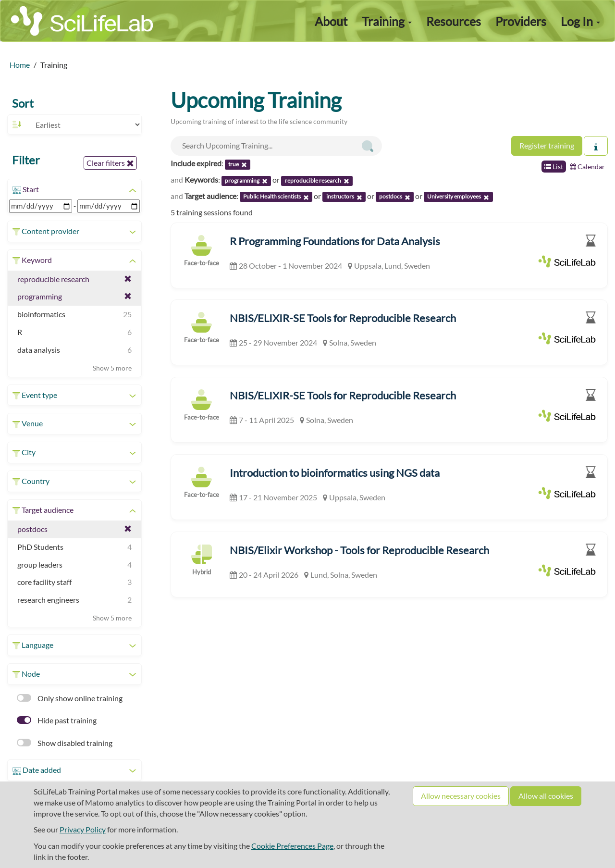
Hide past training (57, 720)
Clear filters (110, 163)
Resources (454, 21)
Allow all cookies (546, 796)
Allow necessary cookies (461, 796)
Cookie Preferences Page (292, 846)
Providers (521, 21)
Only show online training (70, 698)
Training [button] (387, 21)
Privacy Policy (83, 829)
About (331, 21)
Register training (547, 145)
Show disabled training (65, 743)
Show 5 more (112, 368)
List (554, 167)
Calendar (587, 167)
